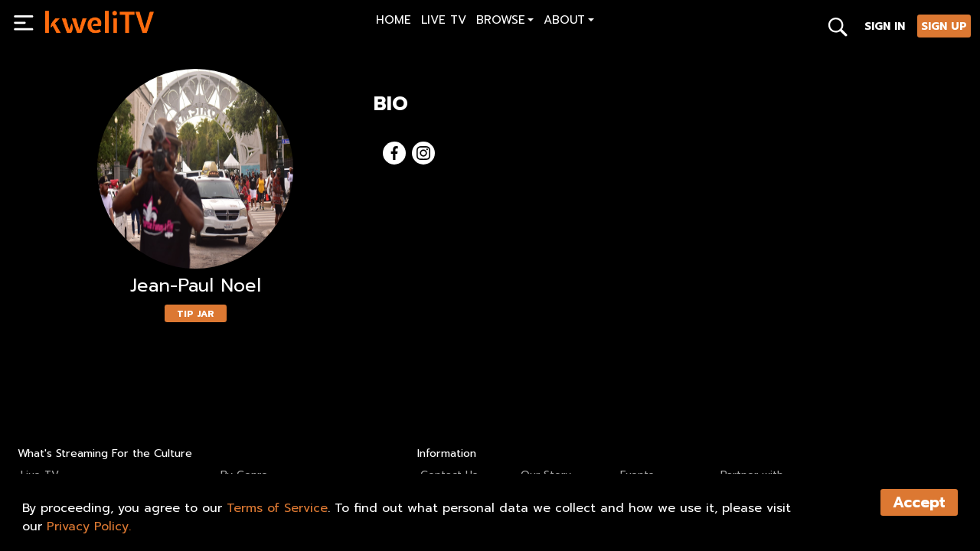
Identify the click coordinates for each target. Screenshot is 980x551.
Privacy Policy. (89, 527)
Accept (919, 502)
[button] (505, 22)
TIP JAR (196, 314)
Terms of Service (277, 508)
